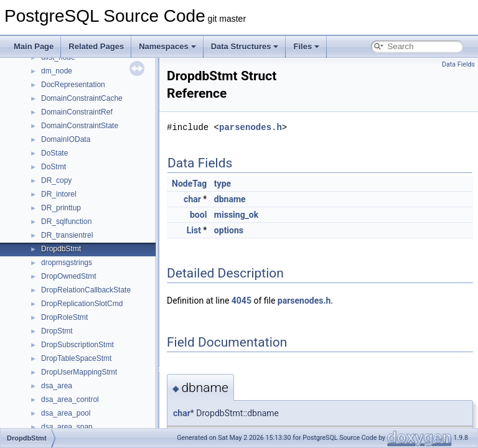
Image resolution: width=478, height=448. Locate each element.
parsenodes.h (251, 127)
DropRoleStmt (64, 317)
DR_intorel (59, 194)
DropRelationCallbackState (86, 290)
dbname (230, 199)
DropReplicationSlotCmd (82, 304)
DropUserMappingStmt (79, 372)
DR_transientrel (67, 235)
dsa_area (57, 386)
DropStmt (57, 331)
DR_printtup (61, 208)
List (194, 230)
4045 (241, 301)
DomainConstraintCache (82, 98)
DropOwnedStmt (69, 276)
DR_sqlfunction (66, 222)
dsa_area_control (70, 399)
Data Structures (245, 46)
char (192, 199)
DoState (54, 153)
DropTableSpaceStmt (76, 358)
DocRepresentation (73, 85)
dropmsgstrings (67, 263)
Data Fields (458, 64)
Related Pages (96, 46)
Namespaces (167, 46)
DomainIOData (66, 139)
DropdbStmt (61, 249)
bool (198, 215)
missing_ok (236, 215)
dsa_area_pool (66, 413)
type (223, 184)
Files (306, 46)
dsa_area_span (67, 427)
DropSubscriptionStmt (77, 345)
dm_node (57, 71)
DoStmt (54, 167)
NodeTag (189, 184)
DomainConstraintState (80, 126)
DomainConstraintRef (77, 112)
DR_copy (56, 180)
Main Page (34, 46)
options (229, 230)
